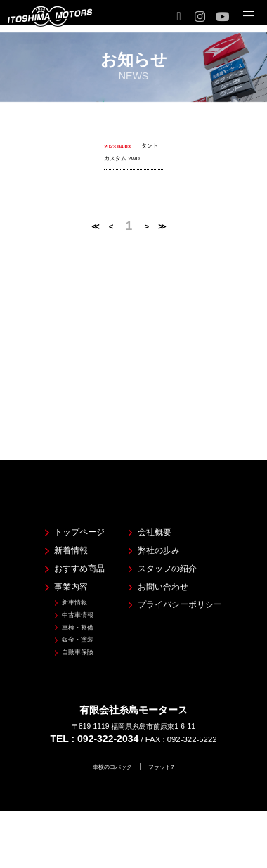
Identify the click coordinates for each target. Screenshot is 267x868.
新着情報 (54, 525)
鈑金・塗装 (63, 635)
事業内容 (54, 569)
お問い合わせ (161, 569)
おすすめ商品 (64, 547)
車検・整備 (63, 620)
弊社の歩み (155, 525)
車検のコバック (110, 767)
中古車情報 (63, 604)
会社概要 (150, 503)
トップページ (64, 503)
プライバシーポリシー (182, 590)
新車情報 (58, 588)
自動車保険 (63, 652)
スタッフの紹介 (166, 547)
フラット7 (167, 767)
